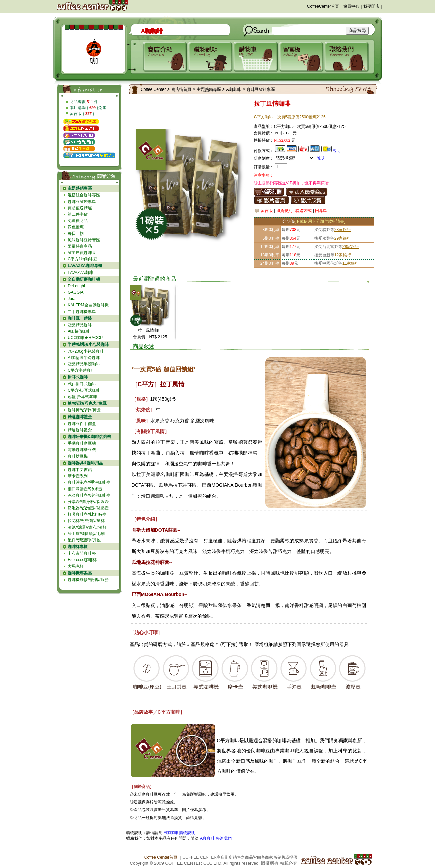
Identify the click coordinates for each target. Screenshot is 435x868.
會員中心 (351, 6)
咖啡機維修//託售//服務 (88, 580)
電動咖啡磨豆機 (82, 450)
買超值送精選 (80, 208)
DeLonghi (76, 286)
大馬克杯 (76, 566)
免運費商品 (78, 221)
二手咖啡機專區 (82, 312)
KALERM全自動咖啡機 (88, 305)
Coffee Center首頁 (161, 857)
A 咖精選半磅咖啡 (84, 358)
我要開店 (371, 6)
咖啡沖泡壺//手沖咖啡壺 (89, 482)
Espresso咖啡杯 (82, 560)
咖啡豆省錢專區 (82, 202)
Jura (71, 299)
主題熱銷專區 (209, 89)
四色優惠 (76, 227)
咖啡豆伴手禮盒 (82, 424)
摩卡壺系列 (78, 476)
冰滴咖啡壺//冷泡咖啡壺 (89, 495)
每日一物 (76, 233)
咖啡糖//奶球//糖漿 (84, 410)
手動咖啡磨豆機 (82, 443)
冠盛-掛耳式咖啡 (82, 397)
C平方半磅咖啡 (81, 370)
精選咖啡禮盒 (80, 430)
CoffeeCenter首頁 (323, 6)
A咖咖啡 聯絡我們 (215, 838)
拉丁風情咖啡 (150, 330)
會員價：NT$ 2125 (150, 337)
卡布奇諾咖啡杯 (82, 553)
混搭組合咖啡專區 (84, 195)
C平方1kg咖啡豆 (82, 259)
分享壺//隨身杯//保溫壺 (88, 502)
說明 (337, 151)
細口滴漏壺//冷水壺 (85, 489)
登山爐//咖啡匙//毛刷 (86, 534)
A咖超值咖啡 (79, 331)
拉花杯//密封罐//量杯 (86, 521)
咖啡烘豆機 (78, 456)
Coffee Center (153, 89)
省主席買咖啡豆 (82, 253)
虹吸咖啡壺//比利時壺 (87, 514)
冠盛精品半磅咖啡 (84, 364)
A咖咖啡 (234, 89)
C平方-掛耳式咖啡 (84, 390)
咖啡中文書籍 (80, 470)
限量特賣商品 (80, 246)
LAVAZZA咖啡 (80, 273)
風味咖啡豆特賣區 (84, 240)
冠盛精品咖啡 (80, 325)
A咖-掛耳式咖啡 (82, 384)
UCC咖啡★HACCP (85, 338)
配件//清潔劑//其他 (84, 540)
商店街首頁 (181, 89)
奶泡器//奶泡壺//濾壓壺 (88, 508)
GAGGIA (76, 292)
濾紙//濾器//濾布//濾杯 (87, 527)
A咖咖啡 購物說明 (179, 833)
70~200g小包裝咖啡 (86, 351)
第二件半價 (78, 214)
